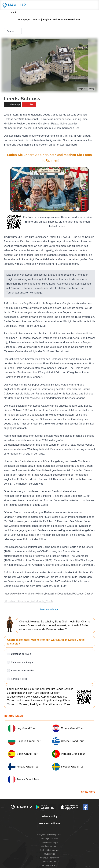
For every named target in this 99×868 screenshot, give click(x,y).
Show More (88, 792)
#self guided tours (49, 846)
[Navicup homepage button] (15, 5)
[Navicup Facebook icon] (85, 807)
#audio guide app (49, 865)
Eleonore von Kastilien (23, 671)
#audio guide (49, 854)
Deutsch (13, 31)
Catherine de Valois (21, 654)
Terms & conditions (49, 823)
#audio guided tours (50, 839)
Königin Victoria (19, 679)
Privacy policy (49, 816)
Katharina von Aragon (22, 662)
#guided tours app (50, 842)
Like (29, 104)
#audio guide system (49, 858)
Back (11, 12)
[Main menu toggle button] (93, 5)
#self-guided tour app (49, 850)
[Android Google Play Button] (45, 807)
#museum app (50, 862)
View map (12, 104)
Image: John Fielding (86, 89)
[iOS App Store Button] (69, 807)
